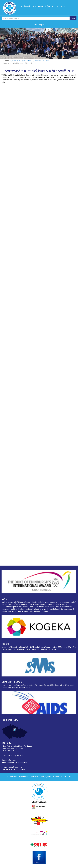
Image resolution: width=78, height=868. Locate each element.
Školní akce (27, 61)
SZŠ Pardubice (15, 61)
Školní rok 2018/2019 (41, 61)
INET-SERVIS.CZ (56, 777)
